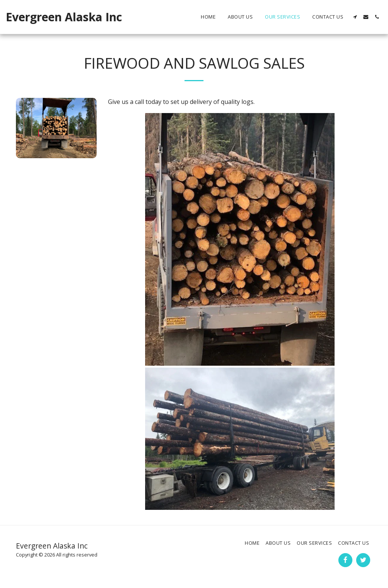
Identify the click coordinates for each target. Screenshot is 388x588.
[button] (355, 17)
